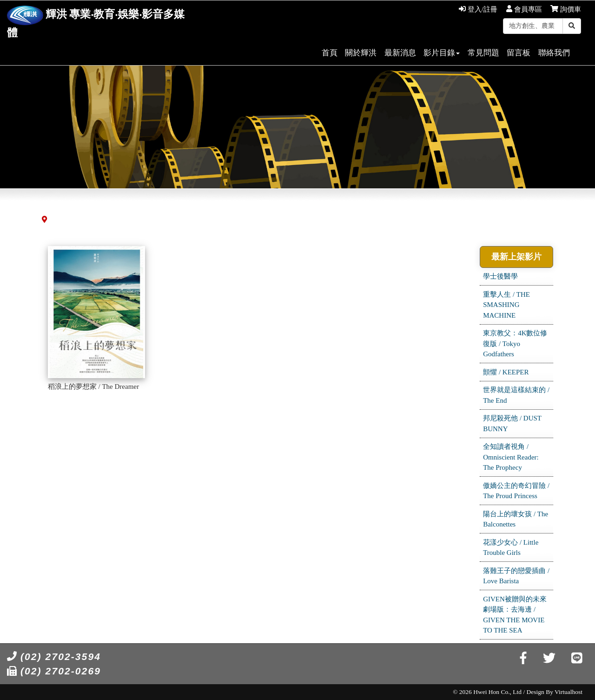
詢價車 (566, 9)
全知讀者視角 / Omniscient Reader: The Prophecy (511, 457)
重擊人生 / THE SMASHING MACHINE (506, 305)
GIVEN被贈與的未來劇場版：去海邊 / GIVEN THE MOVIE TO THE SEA (515, 615)
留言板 (519, 53)
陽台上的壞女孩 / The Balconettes (516, 519)
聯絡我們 (554, 53)
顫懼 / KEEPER (506, 372)
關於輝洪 (361, 53)
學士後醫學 (500, 276)
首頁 (330, 53)
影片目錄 (442, 53)
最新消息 (400, 53)
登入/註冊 (478, 9)
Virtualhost (569, 692)
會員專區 (524, 9)
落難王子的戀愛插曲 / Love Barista (516, 576)
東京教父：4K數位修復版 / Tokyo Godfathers (515, 343)
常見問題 (483, 53)
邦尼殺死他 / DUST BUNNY (512, 423)
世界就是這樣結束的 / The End (516, 395)
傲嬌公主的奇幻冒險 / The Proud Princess (516, 491)
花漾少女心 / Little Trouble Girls (511, 548)
